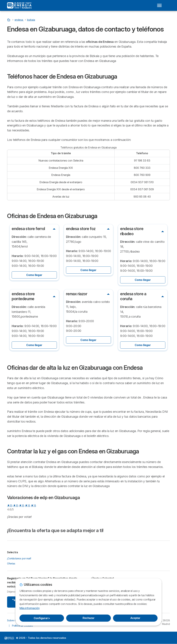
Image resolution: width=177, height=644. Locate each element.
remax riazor (77, 294)
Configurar (42, 618)
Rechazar (88, 618)
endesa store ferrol (28, 229)
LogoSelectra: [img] (9, 638)
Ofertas (11, 563)
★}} (10, 505)
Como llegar (34, 275)
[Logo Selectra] (19, 5)
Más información (29, 608)
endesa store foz (81, 229)
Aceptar (135, 618)
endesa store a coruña (133, 296)
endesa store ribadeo (132, 231)
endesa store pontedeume (23, 296)
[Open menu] (159, 5)
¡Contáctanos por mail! (19, 558)
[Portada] (9, 20)
